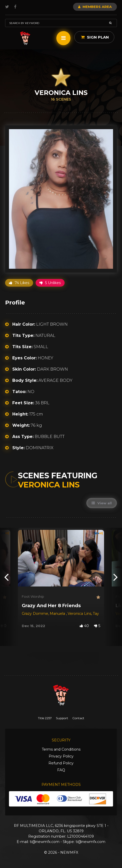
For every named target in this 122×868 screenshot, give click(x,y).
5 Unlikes (50, 283)
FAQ (61, 770)
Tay (96, 614)
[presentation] (6, 577)
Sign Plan (95, 37)
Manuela (58, 614)
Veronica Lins (79, 614)
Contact (78, 718)
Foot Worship (33, 596)
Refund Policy (61, 763)
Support (62, 718)
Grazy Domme (35, 614)
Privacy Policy (61, 756)
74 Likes (19, 283)
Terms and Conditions (61, 749)
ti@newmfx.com (45, 842)
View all (102, 503)
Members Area (95, 7)
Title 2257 (45, 718)
